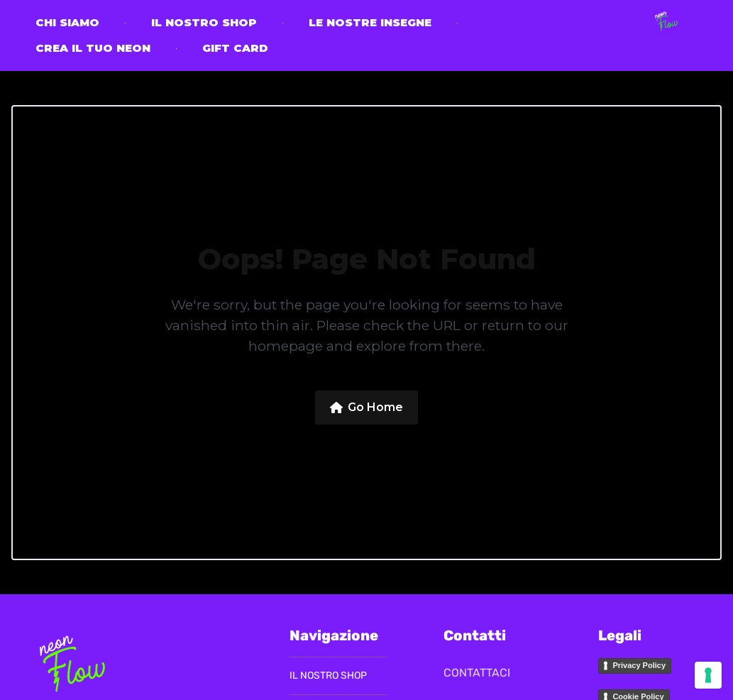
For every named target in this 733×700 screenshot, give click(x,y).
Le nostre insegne (370, 22)
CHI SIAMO (67, 22)
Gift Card (235, 48)
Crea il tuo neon (93, 48)
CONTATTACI (477, 673)
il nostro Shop (204, 22)
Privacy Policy (639, 665)
